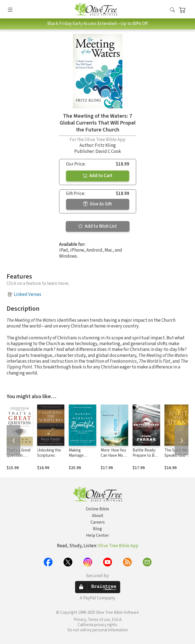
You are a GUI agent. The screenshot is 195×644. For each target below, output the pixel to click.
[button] (172, 10)
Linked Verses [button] (28, 295)
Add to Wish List (97, 226)
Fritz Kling (105, 145)
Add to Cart (98, 176)
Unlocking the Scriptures (49, 453)
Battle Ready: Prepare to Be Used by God (145, 456)
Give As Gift (97, 204)
